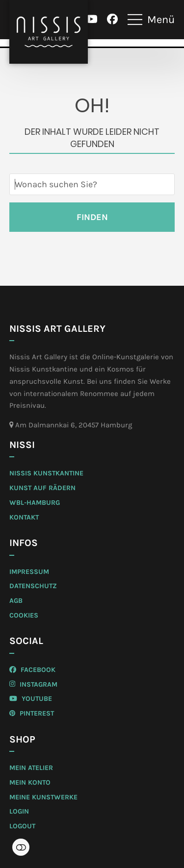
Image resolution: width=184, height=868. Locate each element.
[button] (151, 20)
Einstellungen (21, 847)
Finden (92, 217)
